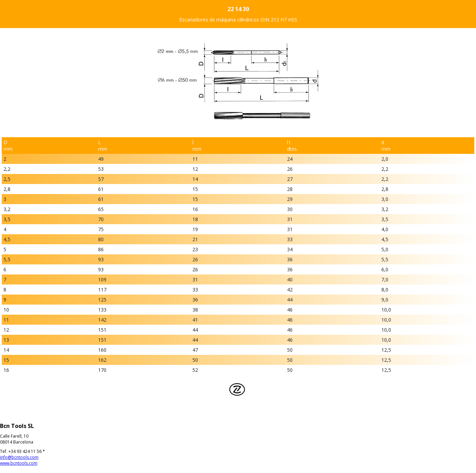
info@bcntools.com (19, 457)
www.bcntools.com (19, 463)
